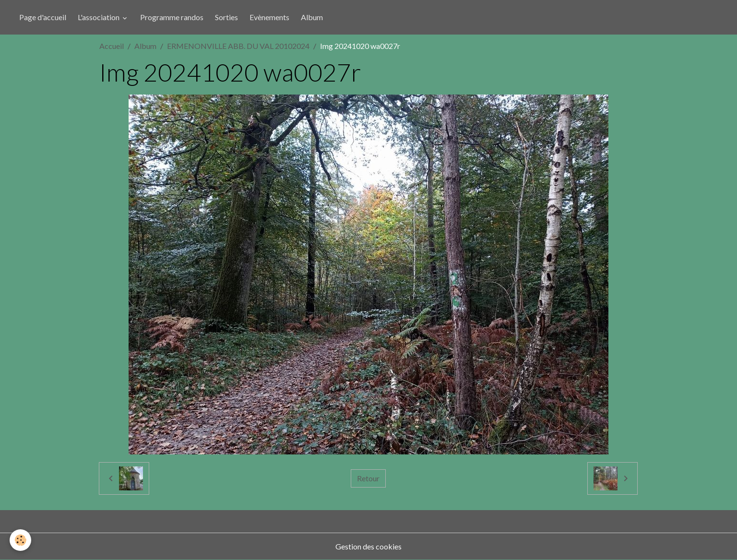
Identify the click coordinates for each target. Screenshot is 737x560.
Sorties (226, 17)
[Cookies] (20, 540)
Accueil (112, 46)
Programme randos (172, 17)
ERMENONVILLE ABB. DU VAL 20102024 (238, 46)
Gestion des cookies (368, 546)
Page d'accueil (43, 17)
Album (312, 17)
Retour (368, 478)
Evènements (269, 17)
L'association (99, 17)
